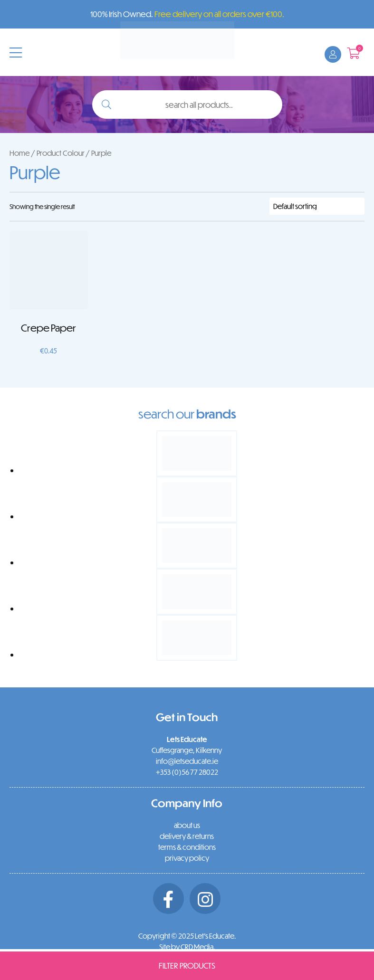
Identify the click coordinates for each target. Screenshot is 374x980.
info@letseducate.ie (187, 761)
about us (187, 825)
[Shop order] (317, 206)
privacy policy (187, 858)
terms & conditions (187, 847)
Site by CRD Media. (187, 947)
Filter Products (187, 966)
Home (20, 153)
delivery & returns (187, 836)
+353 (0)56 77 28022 (187, 772)
